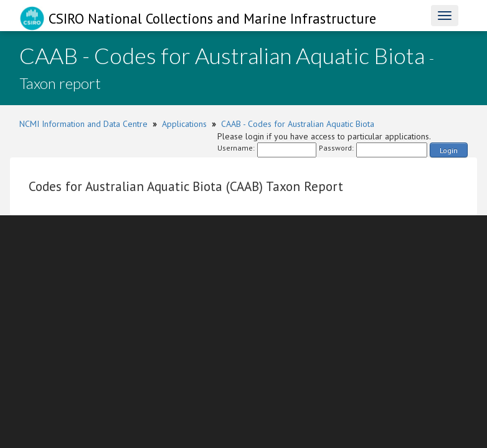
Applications (184, 124)
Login (449, 150)
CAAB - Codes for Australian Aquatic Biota (298, 124)
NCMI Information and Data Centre (83, 124)
